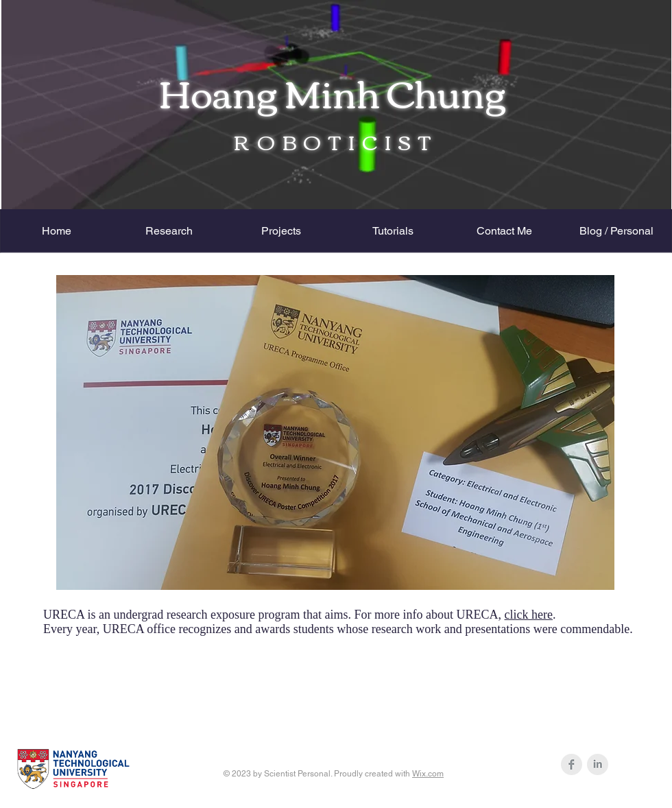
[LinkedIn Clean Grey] (598, 764)
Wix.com (428, 774)
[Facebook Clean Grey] (572, 764)
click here (529, 615)
